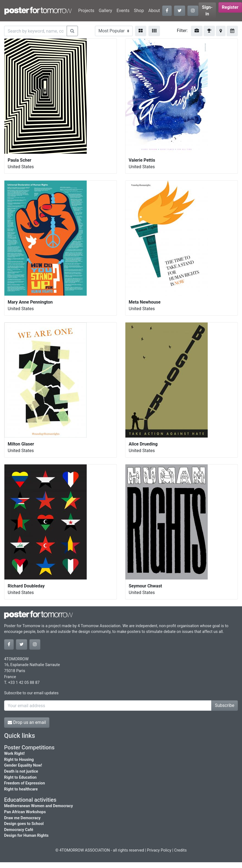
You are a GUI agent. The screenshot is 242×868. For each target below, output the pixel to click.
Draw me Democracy (22, 818)
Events (123, 11)
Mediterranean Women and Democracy (39, 806)
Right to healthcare (21, 789)
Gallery (105, 11)
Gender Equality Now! (23, 765)
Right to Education (20, 777)
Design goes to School (24, 824)
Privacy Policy (159, 850)
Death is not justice (21, 771)
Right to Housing (19, 760)
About (154, 11)
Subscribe (225, 705)
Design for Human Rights (26, 836)
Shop (139, 11)
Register (230, 7)
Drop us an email (27, 722)
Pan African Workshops (25, 812)
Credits (181, 850)
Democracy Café (19, 830)
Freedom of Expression (25, 783)
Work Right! (14, 754)
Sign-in (207, 11)
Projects (86, 11)
